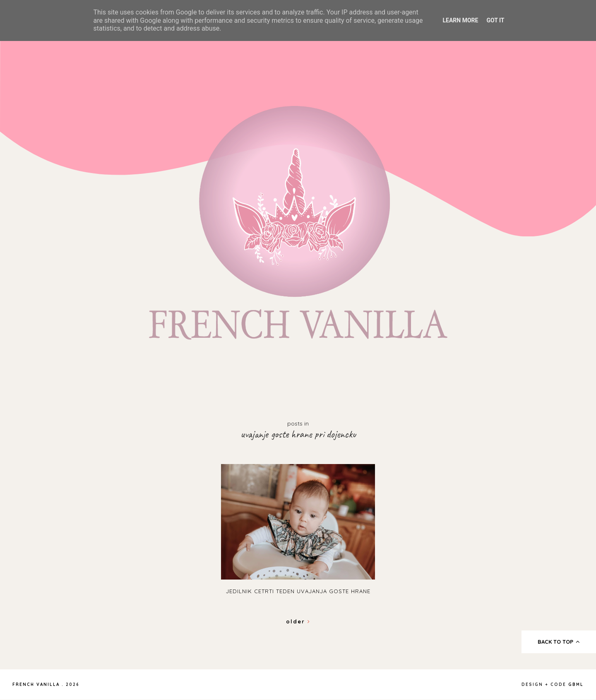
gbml (576, 684)
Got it (495, 20)
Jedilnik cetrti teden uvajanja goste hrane (298, 591)
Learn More (460, 20)
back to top (559, 642)
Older (298, 621)
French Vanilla (36, 684)
